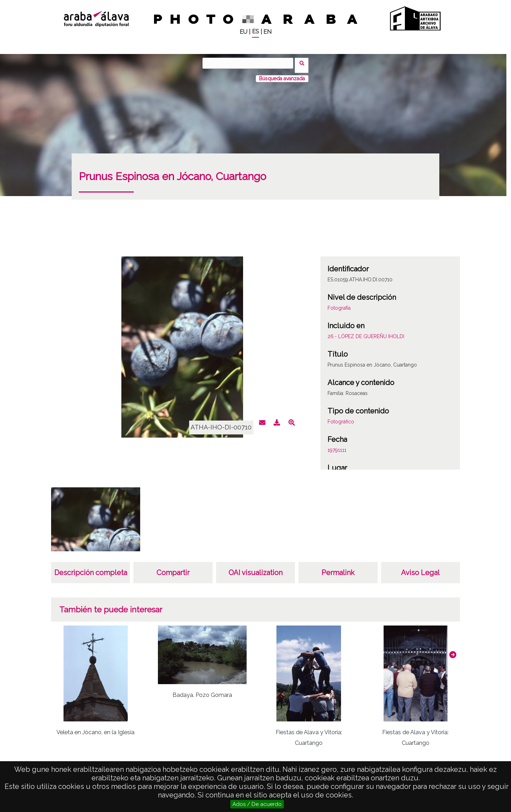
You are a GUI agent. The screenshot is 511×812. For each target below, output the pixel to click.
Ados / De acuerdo (257, 804)
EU (243, 32)
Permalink (338, 568)
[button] (453, 650)
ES (255, 31)
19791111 (337, 446)
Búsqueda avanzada (282, 74)
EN (267, 32)
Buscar (304, 63)
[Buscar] (250, 63)
